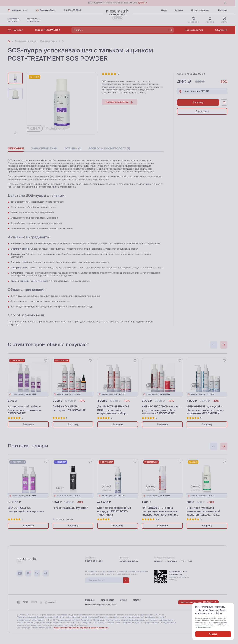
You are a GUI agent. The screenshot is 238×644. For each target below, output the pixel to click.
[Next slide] (15, 133)
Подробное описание (120, 102)
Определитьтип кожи (14, 20)
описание (16, 148)
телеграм (158, 561)
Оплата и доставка (200, 10)
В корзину (198, 102)
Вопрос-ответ (107, 600)
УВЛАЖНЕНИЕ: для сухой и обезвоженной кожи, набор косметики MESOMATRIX (205, 410)
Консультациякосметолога (34, 20)
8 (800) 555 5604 (72, 10)
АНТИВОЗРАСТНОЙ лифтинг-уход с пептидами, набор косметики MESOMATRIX (162, 410)
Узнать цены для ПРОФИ (194, 91)
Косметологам (194, 30)
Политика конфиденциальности (101, 605)
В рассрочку (202, 111)
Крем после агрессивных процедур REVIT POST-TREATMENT (114, 511)
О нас (164, 10)
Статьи (123, 600)
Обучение (221, 30)
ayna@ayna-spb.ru (129, 561)
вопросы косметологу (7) (109, 148)
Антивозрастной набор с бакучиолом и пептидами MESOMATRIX (25, 410)
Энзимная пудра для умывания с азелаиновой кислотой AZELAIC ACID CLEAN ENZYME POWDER (203, 513)
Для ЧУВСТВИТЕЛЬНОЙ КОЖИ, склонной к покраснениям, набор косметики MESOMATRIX (114, 412)
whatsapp (172, 561)
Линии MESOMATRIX (48, 30)
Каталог (15, 30)
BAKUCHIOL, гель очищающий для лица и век (26, 510)
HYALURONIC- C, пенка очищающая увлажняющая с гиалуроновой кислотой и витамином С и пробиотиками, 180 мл (160, 515)
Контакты (223, 10)
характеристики (44, 148)
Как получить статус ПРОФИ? (198, 602)
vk (183, 561)
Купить (142, 3)
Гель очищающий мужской (70, 508)
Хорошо (213, 634)
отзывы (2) (73, 148)
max (190, 561)
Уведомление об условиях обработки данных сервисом (81, 628)
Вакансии (90, 600)
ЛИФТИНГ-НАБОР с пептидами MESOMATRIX (69, 408)
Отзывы (179, 10)
